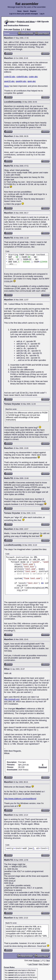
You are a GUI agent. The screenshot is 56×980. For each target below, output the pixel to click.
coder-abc (33, 77)
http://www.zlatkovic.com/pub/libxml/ (20, 799)
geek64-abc (21, 81)
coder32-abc (10, 77)
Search (26, 11)
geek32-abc (9, 81)
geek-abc (31, 81)
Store (6, 86)
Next (29, 29)
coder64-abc (22, 77)
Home (19, 11)
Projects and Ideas (26, 22)
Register (33, 11)
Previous (16, 29)
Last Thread (33, 964)
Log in (42, 14)
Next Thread (44, 964)
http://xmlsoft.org (12, 699)
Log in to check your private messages (24, 14)
